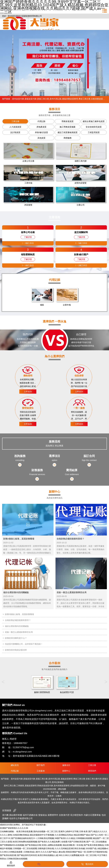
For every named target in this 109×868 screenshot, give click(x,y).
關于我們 (41, 765)
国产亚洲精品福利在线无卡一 (24, 838)
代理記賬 (41, 121)
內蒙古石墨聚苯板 (92, 815)
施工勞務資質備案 (68, 127)
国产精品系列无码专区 (27, 855)
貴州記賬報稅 (58, 782)
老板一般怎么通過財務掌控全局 (19, 632)
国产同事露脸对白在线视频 (12, 845)
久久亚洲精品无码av (64, 835)
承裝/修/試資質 (41, 132)
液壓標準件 (53, 815)
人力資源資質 (15, 127)
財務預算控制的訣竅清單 (16, 650)
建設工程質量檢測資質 (68, 132)
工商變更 (20, 786)
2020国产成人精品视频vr (97, 848)
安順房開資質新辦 (99, 99)
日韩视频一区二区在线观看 (25, 848)
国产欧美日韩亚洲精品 (94, 845)
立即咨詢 (28, 392)
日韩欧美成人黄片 (32, 852)
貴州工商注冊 (10, 786)
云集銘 (58, 796)
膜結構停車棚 (16, 815)
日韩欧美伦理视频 (46, 838)
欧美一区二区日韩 (88, 855)
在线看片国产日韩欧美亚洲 (73, 842)
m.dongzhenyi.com (22, 752)
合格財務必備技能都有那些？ (18, 620)
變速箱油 (43, 815)
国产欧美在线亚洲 (8, 855)
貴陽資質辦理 (31, 786)
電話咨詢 (87, 864)
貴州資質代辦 (18, 99)
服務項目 (66, 765)
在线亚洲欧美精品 (21, 835)
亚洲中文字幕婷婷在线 (97, 852)
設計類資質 (15, 132)
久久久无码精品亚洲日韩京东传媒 (70, 848)
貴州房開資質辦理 (62, 786)
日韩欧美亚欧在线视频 (17, 859)
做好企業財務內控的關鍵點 (17, 626)
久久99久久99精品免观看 (11, 852)
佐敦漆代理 (64, 815)
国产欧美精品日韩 (33, 845)
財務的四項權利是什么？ (16, 638)
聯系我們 (92, 771)
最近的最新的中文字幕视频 (42, 835)
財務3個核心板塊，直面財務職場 (19, 614)
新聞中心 (66, 771)
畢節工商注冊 (84, 99)
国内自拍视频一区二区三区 (45, 831)
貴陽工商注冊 (43, 99)
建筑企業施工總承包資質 (94, 121)
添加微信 (44, 864)
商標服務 (68, 138)
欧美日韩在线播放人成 (48, 855)
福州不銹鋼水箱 (30, 815)
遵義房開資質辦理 (70, 99)
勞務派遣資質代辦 (45, 786)
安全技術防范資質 (94, 127)
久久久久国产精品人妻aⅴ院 (53, 852)
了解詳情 (28, 237)
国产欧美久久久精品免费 (49, 842)
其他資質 (41, 138)
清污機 (5, 815)
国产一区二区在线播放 (96, 842)
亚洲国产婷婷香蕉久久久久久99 (14, 828)
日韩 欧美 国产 (86, 831)
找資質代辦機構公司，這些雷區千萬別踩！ (24, 644)
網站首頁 (15, 765)
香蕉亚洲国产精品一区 (76, 852)
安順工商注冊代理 (94, 779)
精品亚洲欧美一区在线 (73, 845)
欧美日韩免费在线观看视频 (25, 842)
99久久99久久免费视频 (69, 855)
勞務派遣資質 (68, 121)
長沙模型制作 (77, 815)
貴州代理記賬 (55, 99)
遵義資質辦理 (67, 779)
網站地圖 (62, 789)
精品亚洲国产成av (82, 835)
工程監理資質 (94, 132)
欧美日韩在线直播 (24, 831)
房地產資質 (41, 127)
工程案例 (41, 771)
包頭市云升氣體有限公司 (21, 818)
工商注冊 (15, 121)
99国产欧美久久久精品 (65, 838)
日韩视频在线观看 (84, 838)
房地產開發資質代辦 (79, 786)
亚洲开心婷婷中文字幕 (68, 831)
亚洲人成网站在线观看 (52, 845)
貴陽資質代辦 (31, 99)
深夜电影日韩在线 (46, 848)
